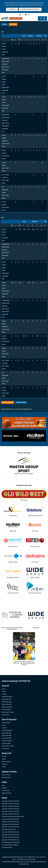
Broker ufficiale (35, 577)
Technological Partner (13, 577)
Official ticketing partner (35, 516)
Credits (34, 859)
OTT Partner (35, 562)
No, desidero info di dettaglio (29, 9)
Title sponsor (24, 500)
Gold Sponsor (13, 516)
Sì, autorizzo (11, 9)
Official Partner (13, 547)
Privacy (37, 857)
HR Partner (35, 531)
